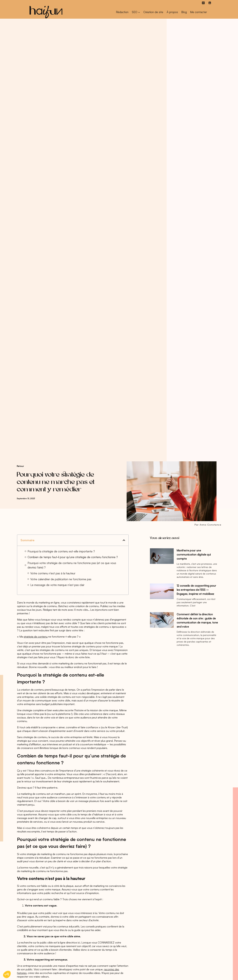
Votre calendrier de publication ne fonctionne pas (61, 579)
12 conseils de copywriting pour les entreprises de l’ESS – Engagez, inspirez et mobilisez (196, 590)
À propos (172, 12)
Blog (184, 12)
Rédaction (122, 12)
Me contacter (198, 12)
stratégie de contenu (36, 637)
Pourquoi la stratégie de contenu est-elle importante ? (61, 551)
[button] (124, 540)
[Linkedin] (210, 3)
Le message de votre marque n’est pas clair (57, 585)
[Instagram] (203, 3)
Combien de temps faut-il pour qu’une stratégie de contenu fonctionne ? (73, 557)
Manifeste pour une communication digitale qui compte (194, 554)
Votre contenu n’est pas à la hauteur (53, 573)
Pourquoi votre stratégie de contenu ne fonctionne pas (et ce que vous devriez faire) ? (72, 565)
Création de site (153, 12)
